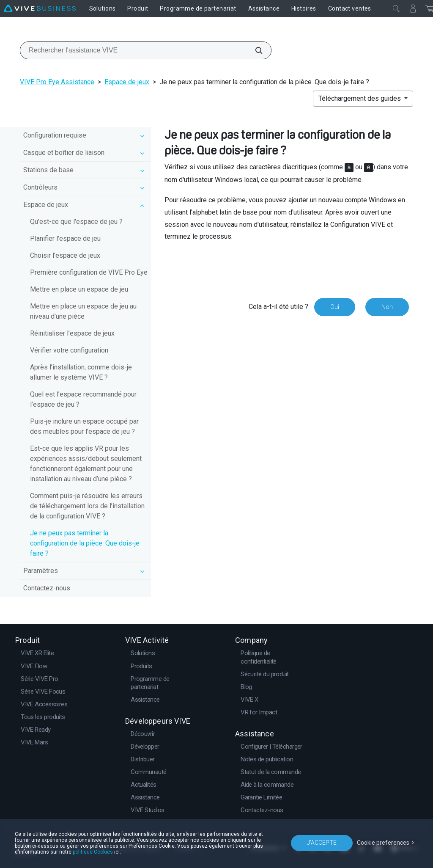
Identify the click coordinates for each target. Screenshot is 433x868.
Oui (335, 307)
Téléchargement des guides (360, 98)
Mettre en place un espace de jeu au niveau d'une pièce (83, 311)
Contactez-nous (47, 588)
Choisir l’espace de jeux (65, 255)
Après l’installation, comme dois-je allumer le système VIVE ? (81, 372)
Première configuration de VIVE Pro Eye (89, 272)
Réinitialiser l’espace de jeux (72, 333)
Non (387, 307)
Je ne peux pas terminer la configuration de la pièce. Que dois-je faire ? (85, 543)
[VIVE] (40, 8)
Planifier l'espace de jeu (65, 238)
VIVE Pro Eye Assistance (57, 82)
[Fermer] (396, 8)
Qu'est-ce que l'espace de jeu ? (76, 222)
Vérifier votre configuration (69, 350)
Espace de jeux (127, 82)
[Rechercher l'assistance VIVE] (254, 50)
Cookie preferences (383, 843)
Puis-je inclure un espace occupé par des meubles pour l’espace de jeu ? (84, 426)
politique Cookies (93, 852)
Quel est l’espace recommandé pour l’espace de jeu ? (83, 399)
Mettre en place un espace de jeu (79, 289)
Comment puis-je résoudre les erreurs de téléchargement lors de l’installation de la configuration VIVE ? (87, 506)
